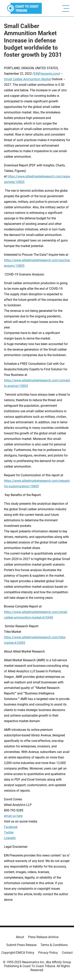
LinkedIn (10, 838)
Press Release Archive (43, 937)
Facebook (11, 827)
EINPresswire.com (46, 74)
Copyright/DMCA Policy (18, 953)
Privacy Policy (48, 953)
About (20, 937)
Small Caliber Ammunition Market (27, 79)
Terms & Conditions (54, 945)
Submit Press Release (21, 945)
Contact (67, 953)
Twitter (9, 832)
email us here (13, 816)
